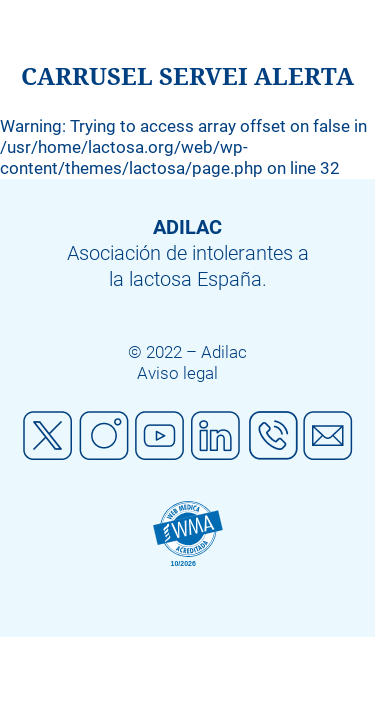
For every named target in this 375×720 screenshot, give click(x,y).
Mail (328, 436)
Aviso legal (177, 373)
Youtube (160, 436)
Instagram (104, 436)
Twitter (48, 436)
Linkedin (216, 436)
